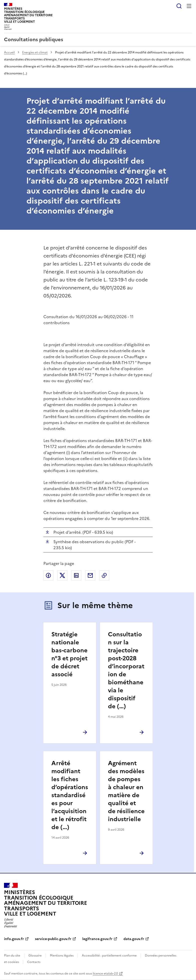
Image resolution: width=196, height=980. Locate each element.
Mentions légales (62, 956)
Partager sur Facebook (48, 575)
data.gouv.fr (134, 939)
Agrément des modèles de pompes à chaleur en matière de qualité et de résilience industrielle (126, 791)
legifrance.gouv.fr (97, 939)
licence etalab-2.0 (105, 974)
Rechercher (179, 6)
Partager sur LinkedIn (76, 575)
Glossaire (35, 956)
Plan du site (12, 956)
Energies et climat (35, 52)
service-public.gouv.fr (53, 939)
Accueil (9, 52)
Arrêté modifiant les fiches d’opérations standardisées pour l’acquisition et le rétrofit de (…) (70, 795)
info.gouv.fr (14, 939)
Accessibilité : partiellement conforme (109, 956)
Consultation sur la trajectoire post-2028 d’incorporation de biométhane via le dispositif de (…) (126, 670)
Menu (189, 6)
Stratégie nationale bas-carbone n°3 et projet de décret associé (69, 654)
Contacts (34, 962)
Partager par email (90, 575)
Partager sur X (62, 575)
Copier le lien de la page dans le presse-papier (104, 575)
